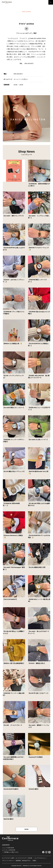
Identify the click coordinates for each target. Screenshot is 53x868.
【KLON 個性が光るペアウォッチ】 (14, 471)
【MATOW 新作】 (8, 819)
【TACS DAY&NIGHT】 (10, 599)
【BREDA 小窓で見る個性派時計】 (14, 663)
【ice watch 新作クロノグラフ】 (13, 216)
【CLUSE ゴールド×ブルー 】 (13, 725)
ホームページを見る (20, 79)
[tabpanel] (26, 119)
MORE (27, 829)
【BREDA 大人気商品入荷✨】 (12, 344)
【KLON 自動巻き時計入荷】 (37, 567)
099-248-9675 (29, 63)
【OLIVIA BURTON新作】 (11, 789)
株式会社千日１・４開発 (29, 861)
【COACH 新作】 (33, 789)
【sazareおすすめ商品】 (36, 757)
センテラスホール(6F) (8, 858)
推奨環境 (18, 861)
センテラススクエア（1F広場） (24, 858)
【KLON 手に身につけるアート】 (38, 693)
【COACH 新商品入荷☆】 (37, 663)
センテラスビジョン (40, 858)
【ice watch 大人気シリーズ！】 (38, 440)
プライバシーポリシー (8, 861)
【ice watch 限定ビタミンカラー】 (14, 408)
